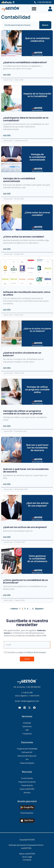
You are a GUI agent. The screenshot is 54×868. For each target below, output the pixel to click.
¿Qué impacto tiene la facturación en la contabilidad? (26, 119)
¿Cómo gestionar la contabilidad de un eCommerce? (26, 581)
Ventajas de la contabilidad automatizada (19, 180)
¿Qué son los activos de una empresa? (25, 527)
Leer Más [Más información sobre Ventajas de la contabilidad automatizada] (7, 193)
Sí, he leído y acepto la (26, 652)
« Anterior (14, 609)
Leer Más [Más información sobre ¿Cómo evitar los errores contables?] (7, 249)
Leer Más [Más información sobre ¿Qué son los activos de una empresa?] (7, 537)
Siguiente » (40, 609)
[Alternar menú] (34, 9)
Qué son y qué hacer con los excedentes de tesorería (26, 470)
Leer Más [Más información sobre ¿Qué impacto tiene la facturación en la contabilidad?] (7, 135)
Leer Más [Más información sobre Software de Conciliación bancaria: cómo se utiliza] (7, 310)
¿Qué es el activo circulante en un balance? (22, 354)
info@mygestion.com (30, 701)
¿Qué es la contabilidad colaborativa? (25, 62)
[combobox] (21, 25)
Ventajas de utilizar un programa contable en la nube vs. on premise (23, 412)
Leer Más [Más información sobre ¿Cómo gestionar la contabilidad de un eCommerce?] (7, 595)
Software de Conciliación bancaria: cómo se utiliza (27, 293)
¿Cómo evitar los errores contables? (24, 237)
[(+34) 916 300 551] (35, 2)
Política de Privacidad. (36, 652)
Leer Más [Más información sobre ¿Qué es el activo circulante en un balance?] (7, 368)
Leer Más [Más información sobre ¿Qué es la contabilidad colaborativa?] (7, 75)
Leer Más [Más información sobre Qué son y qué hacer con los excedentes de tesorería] (7, 484)
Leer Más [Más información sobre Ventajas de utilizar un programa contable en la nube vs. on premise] (7, 426)
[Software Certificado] (14, 2)
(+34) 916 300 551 (44, 2)
